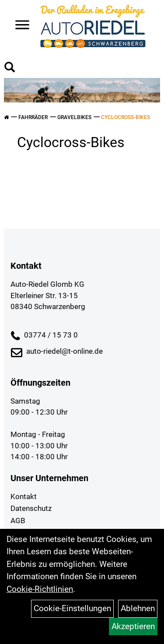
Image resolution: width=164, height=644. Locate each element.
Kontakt (24, 496)
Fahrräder (33, 117)
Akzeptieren (133, 626)
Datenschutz (31, 508)
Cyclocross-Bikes (126, 117)
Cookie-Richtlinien (40, 589)
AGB (18, 521)
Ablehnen (138, 608)
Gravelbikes (74, 117)
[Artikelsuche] (10, 68)
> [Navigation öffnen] (19, 26)
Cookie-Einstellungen (72, 608)
